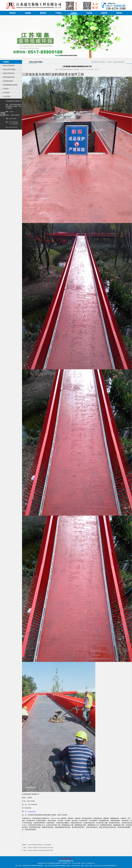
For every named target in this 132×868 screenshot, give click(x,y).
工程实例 (74, 13)
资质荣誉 (104, 13)
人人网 (44, 845)
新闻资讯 (43, 13)
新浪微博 (34, 845)
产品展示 (58, 13)
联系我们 (119, 13)
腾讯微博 (39, 845)
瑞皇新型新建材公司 (66, 861)
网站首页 (13, 13)
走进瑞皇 (28, 13)
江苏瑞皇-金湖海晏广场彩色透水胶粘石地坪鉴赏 (40, 848)
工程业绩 (89, 13)
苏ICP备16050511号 (111, 866)
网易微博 (49, 845)
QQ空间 (29, 845)
